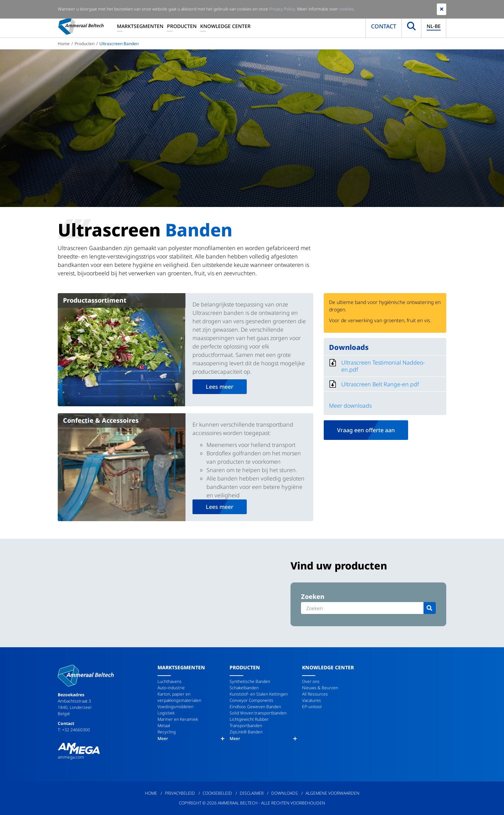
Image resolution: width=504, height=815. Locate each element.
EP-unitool (312, 707)
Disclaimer (252, 793)
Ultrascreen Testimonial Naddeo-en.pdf (383, 366)
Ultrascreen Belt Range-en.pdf (380, 384)
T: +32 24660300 (74, 730)
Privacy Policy (282, 9)
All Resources (315, 694)
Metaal (164, 726)
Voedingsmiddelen (176, 707)
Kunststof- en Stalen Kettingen (259, 694)
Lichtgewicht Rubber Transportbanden (249, 722)
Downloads (285, 793)
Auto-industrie (171, 688)
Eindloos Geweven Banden (255, 707)
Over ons (311, 681)
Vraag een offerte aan (366, 430)
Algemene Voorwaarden (332, 793)
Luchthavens (170, 681)
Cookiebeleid (217, 793)
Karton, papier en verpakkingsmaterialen (179, 697)
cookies (346, 9)
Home (64, 44)
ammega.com (71, 757)
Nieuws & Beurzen (320, 688)
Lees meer (220, 387)
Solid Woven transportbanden (258, 713)
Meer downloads (350, 406)
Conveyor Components (251, 700)
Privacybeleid (180, 793)
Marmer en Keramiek (178, 719)
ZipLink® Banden (246, 732)
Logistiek (166, 713)
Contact (384, 26)
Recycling (167, 732)
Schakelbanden (244, 688)
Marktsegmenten (140, 26)
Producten (182, 26)
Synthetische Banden (250, 681)
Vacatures (311, 700)
